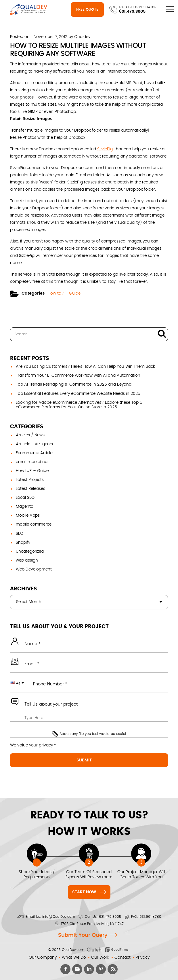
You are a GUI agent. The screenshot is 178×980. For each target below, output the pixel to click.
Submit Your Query (83, 935)
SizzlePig (105, 149)
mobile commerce (34, 524)
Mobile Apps (28, 515)
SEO (20, 534)
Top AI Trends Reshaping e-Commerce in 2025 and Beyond (74, 384)
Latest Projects (30, 480)
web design (27, 560)
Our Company (43, 958)
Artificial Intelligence (35, 444)
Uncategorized (30, 551)
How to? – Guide (64, 293)
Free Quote (87, 10)
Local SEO (25, 498)
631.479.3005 (132, 12)
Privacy (143, 958)
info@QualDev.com (59, 917)
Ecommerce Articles (35, 453)
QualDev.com (73, 950)
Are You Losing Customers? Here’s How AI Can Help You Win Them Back (85, 367)
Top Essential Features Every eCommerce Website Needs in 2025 (78, 394)
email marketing (32, 462)
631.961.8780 (150, 917)
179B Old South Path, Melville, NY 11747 (92, 924)
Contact (123, 958)
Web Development (34, 569)
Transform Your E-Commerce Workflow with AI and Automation (78, 376)
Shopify (23, 543)
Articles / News (30, 435)
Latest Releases (30, 489)
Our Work (100, 958)
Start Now (89, 891)
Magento (25, 507)
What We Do (74, 958)
